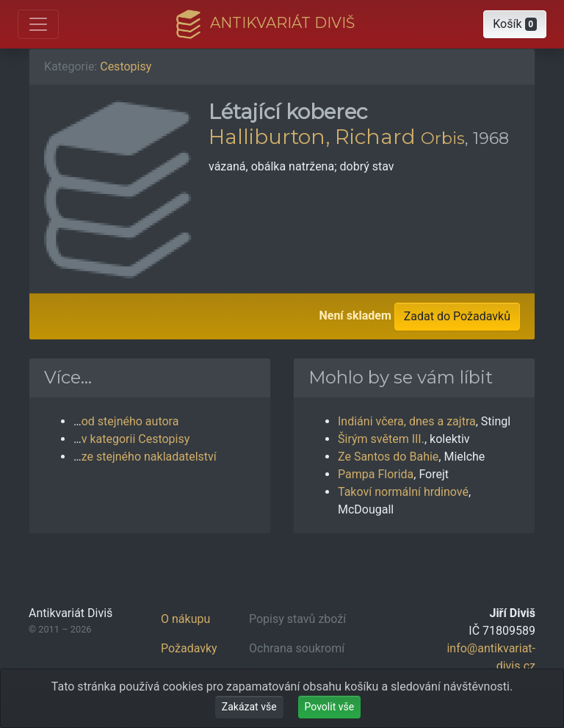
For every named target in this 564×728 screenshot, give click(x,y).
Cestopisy (126, 66)
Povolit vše (330, 707)
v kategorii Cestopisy (136, 439)
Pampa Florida (376, 474)
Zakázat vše (249, 707)
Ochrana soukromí (297, 648)
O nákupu (185, 619)
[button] (515, 24)
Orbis (443, 138)
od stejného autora (130, 421)
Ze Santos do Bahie (388, 457)
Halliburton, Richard (312, 137)
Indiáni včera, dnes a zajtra (407, 421)
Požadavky (189, 648)
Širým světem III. (381, 439)
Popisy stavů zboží (297, 619)
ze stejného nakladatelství (149, 457)
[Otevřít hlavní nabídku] (38, 24)
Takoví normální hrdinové (403, 492)
